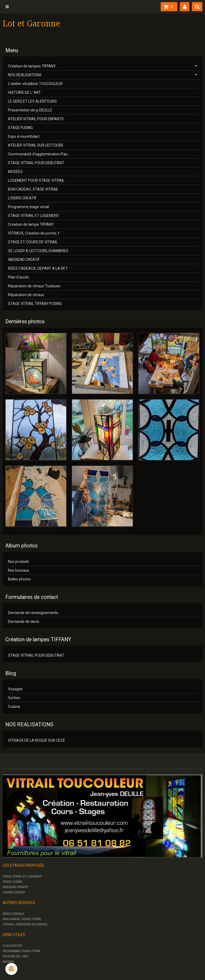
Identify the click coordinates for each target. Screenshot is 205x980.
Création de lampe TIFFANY (31, 224)
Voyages (15, 689)
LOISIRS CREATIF (22, 198)
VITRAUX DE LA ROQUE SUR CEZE (37, 740)
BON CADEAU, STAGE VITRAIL (33, 189)
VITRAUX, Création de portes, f (34, 233)
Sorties (14, 698)
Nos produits (19, 562)
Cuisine (14, 707)
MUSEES (15, 172)
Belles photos (19, 579)
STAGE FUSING (20, 128)
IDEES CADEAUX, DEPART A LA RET (38, 268)
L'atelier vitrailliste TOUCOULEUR (35, 84)
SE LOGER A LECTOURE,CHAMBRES (38, 251)
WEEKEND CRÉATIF (24, 260)
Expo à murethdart (24, 136)
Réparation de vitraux (26, 295)
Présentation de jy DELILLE (30, 110)
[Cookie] (11, 969)
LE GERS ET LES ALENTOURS (32, 101)
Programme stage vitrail (28, 207)
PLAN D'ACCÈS (12, 946)
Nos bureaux (19, 570)
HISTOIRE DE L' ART (24, 92)
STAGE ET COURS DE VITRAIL (33, 242)
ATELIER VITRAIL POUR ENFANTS (36, 119)
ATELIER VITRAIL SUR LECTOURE (36, 145)
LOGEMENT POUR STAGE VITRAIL (36, 180)
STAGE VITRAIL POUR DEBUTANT (36, 163)
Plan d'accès (19, 277)
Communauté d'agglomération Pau (38, 154)
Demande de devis (24, 622)
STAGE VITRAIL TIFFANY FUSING (35, 304)
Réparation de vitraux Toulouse (34, 286)
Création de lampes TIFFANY (32, 66)
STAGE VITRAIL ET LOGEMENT (34, 216)
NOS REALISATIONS (25, 75)
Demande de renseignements (33, 613)
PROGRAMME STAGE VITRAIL (22, 951)
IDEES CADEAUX (13, 914)
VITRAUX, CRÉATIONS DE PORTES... (26, 924)
